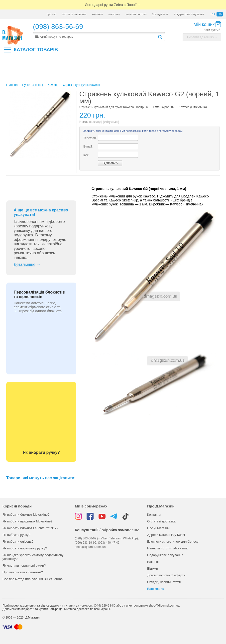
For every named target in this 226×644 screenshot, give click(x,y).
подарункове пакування (189, 14)
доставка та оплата (74, 14)
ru (213, 14)
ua (220, 14)
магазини (114, 14)
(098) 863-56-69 (58, 27)
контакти (97, 14)
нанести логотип (136, 14)
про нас (52, 14)
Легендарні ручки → (113, 5)
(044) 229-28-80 (105, 606)
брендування (160, 14)
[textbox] (95, 37)
